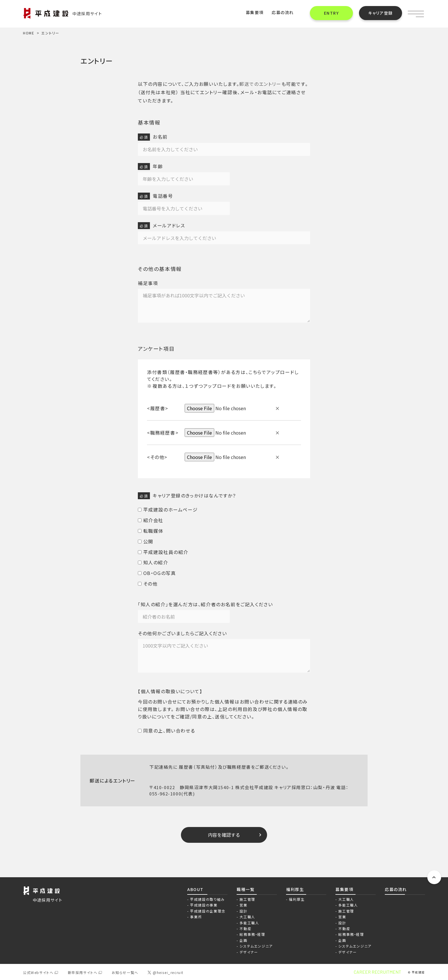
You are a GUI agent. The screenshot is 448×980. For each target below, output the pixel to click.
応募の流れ (283, 12)
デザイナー (249, 952)
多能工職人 (249, 923)
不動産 (245, 928)
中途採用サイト (62, 14)
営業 (243, 905)
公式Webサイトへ (38, 972)
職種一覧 (246, 889)
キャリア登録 (381, 13)
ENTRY (332, 13)
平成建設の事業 (204, 905)
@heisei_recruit (166, 972)
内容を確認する (224, 835)
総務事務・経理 (252, 934)
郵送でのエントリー (260, 84)
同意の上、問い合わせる (166, 731)
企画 (243, 940)
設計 (243, 911)
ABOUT (195, 889)
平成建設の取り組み (207, 899)
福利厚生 (295, 889)
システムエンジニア (256, 946)
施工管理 (247, 899)
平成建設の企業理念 (208, 911)
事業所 (196, 917)
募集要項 (255, 12)
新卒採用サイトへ (83, 972)
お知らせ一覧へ (125, 972)
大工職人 (247, 917)
